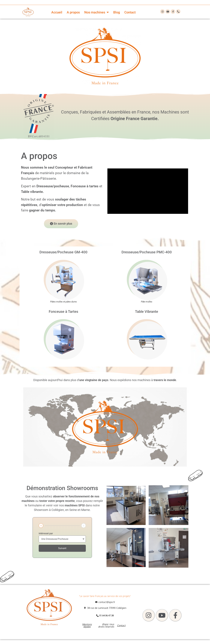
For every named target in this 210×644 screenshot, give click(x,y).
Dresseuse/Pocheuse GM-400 (63, 252)
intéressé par (46, 534)
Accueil (57, 12)
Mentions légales (87, 625)
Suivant (62, 548)
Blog (117, 12)
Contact (130, 12)
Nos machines (97, 12)
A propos (73, 12)
